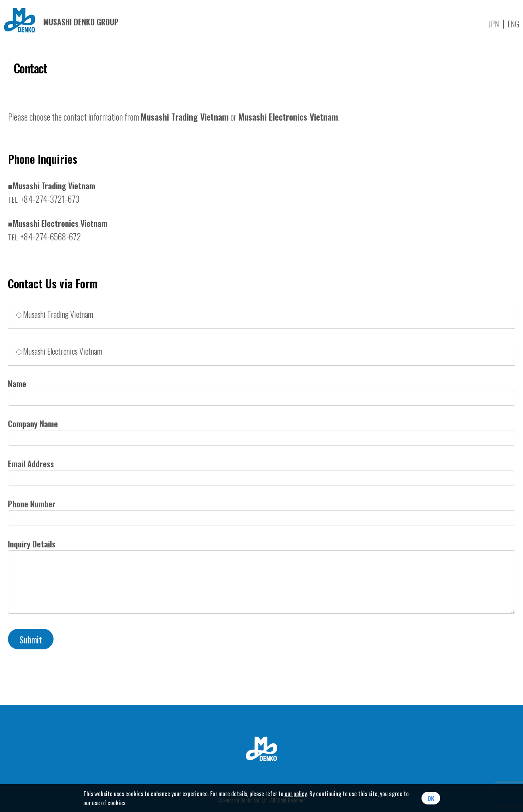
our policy (296, 793)
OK (431, 798)
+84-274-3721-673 (44, 199)
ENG (513, 24)
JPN (494, 24)
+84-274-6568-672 (44, 236)
